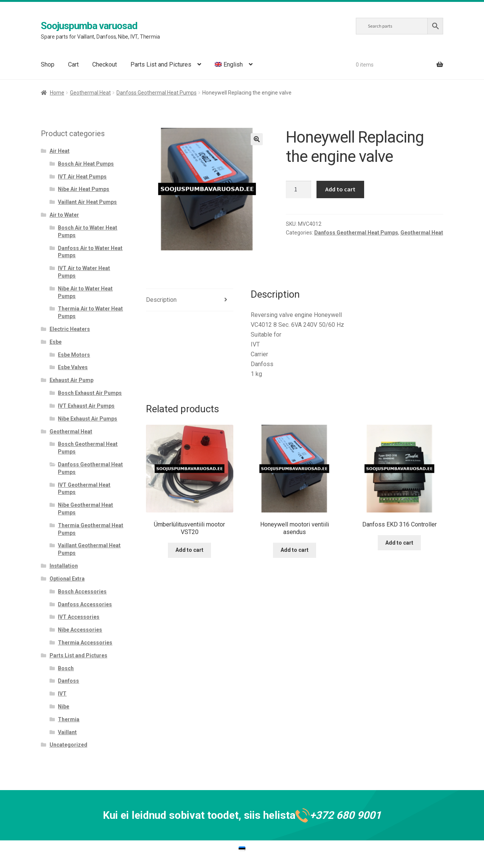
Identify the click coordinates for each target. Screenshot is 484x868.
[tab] (190, 300)
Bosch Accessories (82, 592)
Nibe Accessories (80, 630)
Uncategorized (68, 745)
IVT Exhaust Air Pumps (86, 406)
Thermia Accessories (85, 643)
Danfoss (68, 681)
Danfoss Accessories (85, 604)
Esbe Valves (73, 367)
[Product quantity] (299, 189)
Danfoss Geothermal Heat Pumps (157, 93)
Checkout (105, 64)
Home (57, 93)
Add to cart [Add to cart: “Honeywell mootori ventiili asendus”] (295, 550)
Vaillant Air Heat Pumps (87, 202)
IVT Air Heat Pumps (82, 177)
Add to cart (340, 189)
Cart (73, 64)
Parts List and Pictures (161, 64)
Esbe (56, 342)
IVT (62, 694)
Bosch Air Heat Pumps (86, 164)
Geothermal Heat (90, 93)
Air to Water (64, 215)
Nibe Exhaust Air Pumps (88, 419)
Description (161, 300)
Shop (48, 64)
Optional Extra (67, 579)
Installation (64, 566)
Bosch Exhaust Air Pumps (90, 393)
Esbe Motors (74, 355)
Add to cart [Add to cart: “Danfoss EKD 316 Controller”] (399, 543)
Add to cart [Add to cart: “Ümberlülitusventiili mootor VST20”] (189, 550)
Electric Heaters (70, 329)
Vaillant (67, 732)
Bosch (66, 668)
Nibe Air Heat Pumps (84, 189)
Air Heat (60, 151)
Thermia (69, 719)
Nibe (64, 707)
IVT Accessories (79, 617)
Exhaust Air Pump (71, 380)
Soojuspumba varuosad (89, 26)
